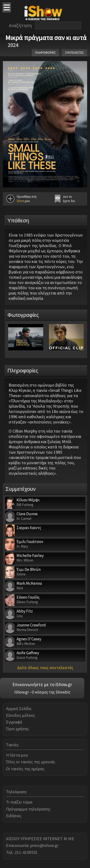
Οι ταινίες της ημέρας (25, 769)
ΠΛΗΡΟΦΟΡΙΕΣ (45, 53)
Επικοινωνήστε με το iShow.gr (42, 684)
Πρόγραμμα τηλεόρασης (28, 809)
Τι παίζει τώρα (19, 802)
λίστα (20, 201)
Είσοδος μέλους (21, 715)
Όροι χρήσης (17, 729)
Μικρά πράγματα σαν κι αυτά (46, 38)
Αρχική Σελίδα (19, 709)
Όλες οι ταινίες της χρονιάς (31, 762)
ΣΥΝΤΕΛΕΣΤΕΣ (75, 53)
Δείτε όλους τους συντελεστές (45, 668)
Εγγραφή (14, 722)
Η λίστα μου (17, 755)
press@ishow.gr (44, 845)
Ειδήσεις (14, 816)
